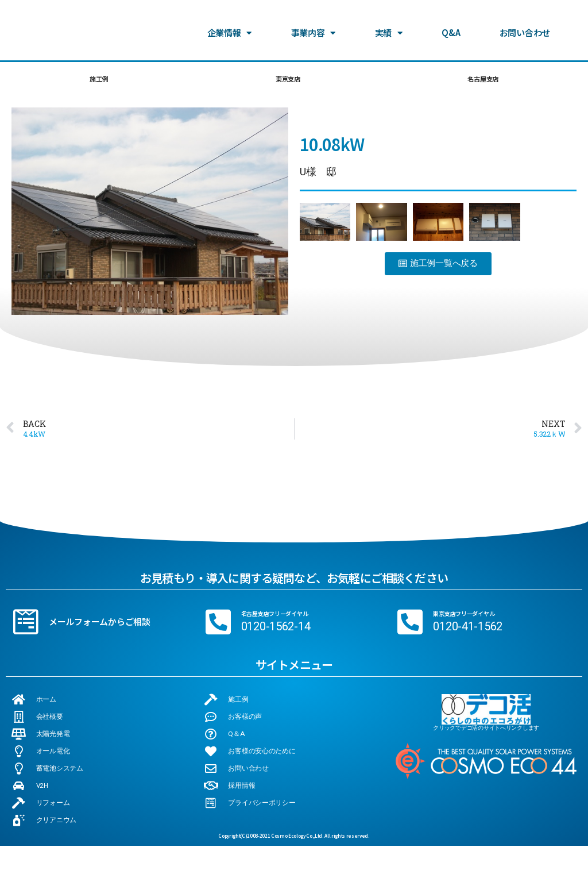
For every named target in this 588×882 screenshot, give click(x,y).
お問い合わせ (525, 23)
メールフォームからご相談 (100, 625)
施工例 (98, 81)
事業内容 (314, 24)
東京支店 (286, 81)
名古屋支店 (482, 81)
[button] (438, 268)
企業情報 (230, 24)
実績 (389, 24)
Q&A (451, 23)
